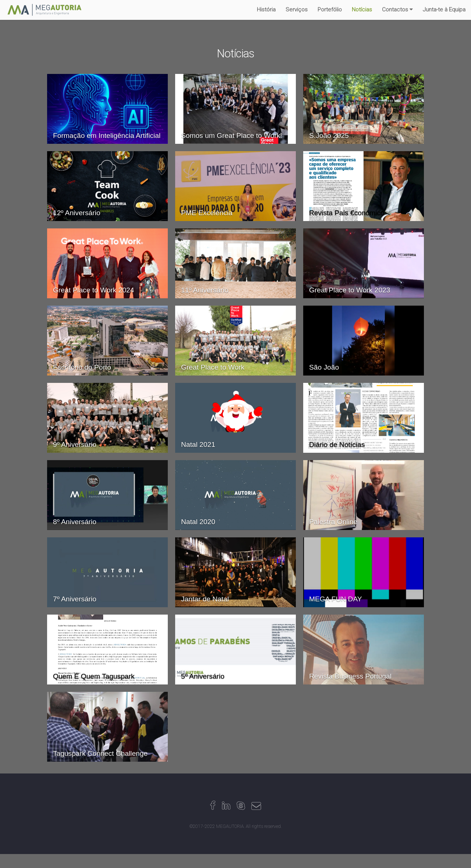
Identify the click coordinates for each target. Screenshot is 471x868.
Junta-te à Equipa (444, 10)
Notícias (362, 10)
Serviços (297, 10)
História (266, 10)
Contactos (395, 10)
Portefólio (330, 10)
